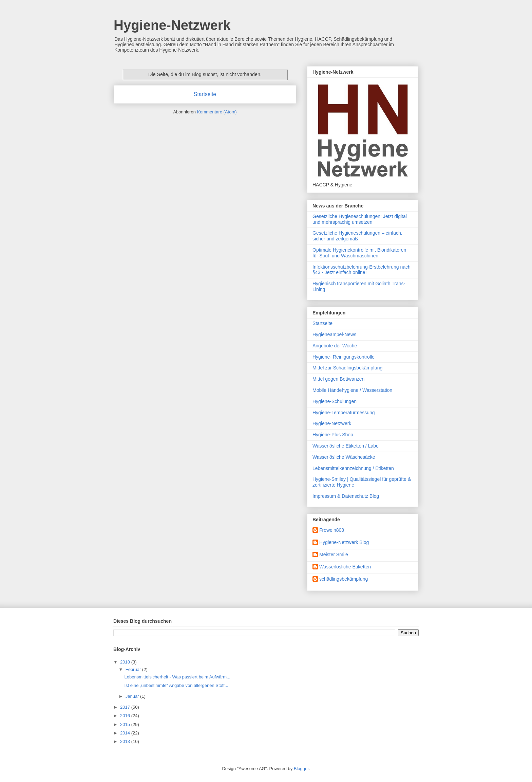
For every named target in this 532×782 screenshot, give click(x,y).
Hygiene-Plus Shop (333, 435)
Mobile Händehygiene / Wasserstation (352, 390)
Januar (133, 696)
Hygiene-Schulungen (335, 401)
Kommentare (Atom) (217, 112)
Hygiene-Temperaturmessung (344, 413)
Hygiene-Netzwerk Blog (344, 542)
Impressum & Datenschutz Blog (346, 496)
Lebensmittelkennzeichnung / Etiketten (353, 468)
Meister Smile (334, 554)
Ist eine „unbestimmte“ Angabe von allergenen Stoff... (176, 685)
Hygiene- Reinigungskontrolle (344, 357)
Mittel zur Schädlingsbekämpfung (347, 368)
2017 (126, 707)
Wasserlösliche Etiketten (345, 567)
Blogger (301, 769)
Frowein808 (332, 530)
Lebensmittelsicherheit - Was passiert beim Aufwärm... (177, 677)
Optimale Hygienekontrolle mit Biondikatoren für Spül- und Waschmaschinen (359, 253)
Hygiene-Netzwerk (172, 25)
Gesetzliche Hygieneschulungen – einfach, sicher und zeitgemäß (357, 236)
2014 (126, 733)
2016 (126, 716)
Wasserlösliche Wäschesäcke (344, 457)
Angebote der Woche (335, 346)
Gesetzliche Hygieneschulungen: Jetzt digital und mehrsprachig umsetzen (360, 219)
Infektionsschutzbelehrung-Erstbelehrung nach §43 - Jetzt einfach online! (362, 270)
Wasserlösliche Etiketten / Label (346, 446)
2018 (126, 662)
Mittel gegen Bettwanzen (338, 379)
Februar (134, 669)
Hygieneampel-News (334, 334)
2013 (126, 741)
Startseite (205, 94)
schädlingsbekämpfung (344, 579)
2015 (126, 724)
